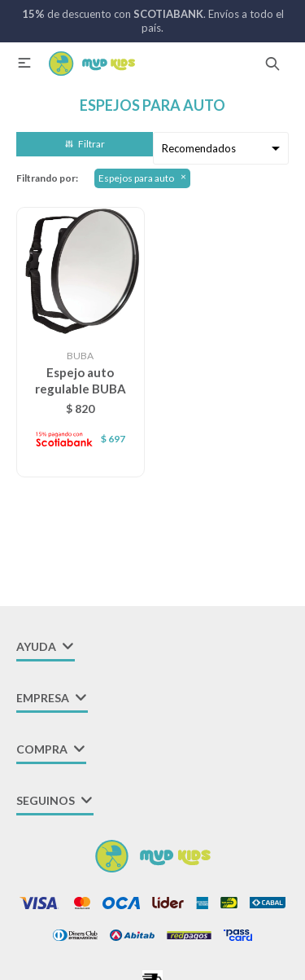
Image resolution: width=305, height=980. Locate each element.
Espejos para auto (136, 178)
